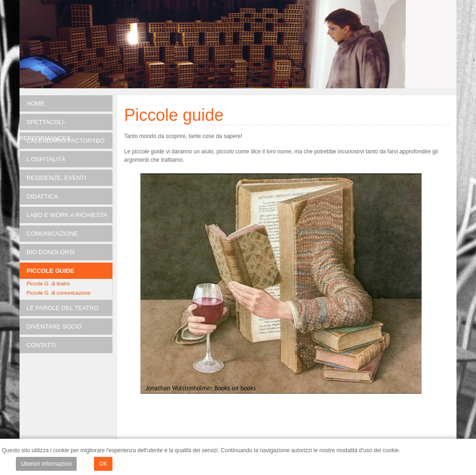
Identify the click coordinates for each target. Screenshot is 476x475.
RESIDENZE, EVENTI (56, 178)
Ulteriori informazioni (46, 464)
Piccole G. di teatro (48, 284)
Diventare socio (54, 327)
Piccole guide (50, 271)
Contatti (41, 345)
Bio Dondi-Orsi (51, 252)
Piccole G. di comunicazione (59, 293)
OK (103, 464)
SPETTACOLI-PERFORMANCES (45, 124)
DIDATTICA (42, 196)
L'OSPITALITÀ (46, 159)
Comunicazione (52, 234)
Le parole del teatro (63, 308)
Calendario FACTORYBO (66, 141)
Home (36, 103)
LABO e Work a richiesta (67, 215)
